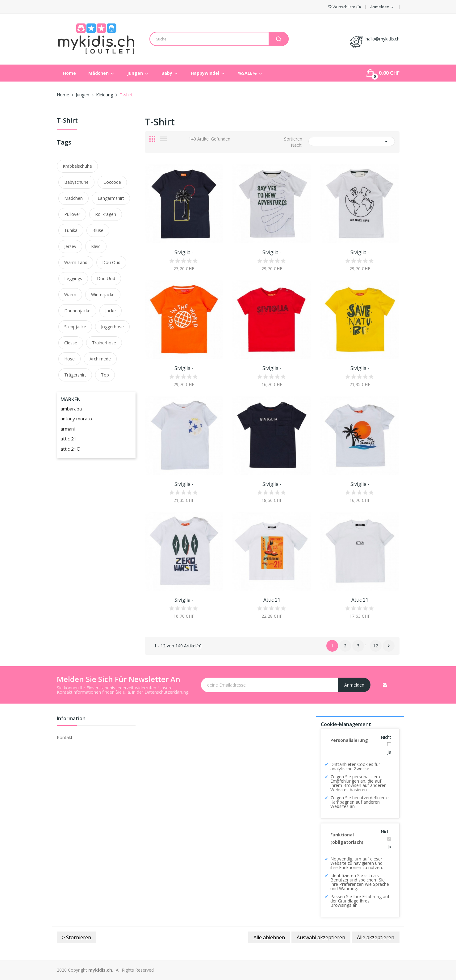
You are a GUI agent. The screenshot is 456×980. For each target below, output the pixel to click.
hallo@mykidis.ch (383, 39)
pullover (72, 214)
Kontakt (65, 737)
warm (70, 294)
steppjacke (75, 327)
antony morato (76, 418)
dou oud (111, 262)
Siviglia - (184, 252)
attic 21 (69, 439)
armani (68, 429)
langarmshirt (111, 198)
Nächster (389, 646)
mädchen (73, 198)
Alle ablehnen (269, 937)
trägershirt (75, 375)
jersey (70, 246)
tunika (71, 230)
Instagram (385, 685)
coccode (112, 182)
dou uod (106, 278)
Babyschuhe (76, 182)
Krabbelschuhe (77, 166)
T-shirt (67, 121)
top (105, 375)
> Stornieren (77, 937)
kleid (96, 246)
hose (69, 359)
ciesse (71, 343)
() (344, 7)
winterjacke (103, 294)
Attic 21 (272, 600)
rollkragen (106, 214)
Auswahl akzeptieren (321, 937)
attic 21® (71, 449)
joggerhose (112, 327)
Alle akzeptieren (376, 937)
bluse (98, 230)
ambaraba (71, 409)
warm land (76, 262)
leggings (73, 278)
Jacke (111, 311)
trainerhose (104, 343)
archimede (100, 359)
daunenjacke (77, 311)
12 (376, 646)
